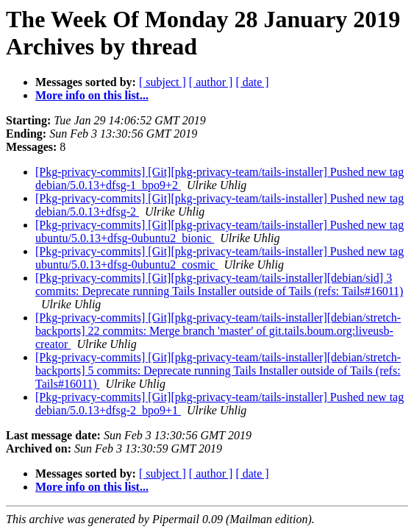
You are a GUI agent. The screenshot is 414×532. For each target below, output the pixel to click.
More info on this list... (92, 95)
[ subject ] (163, 82)
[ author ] (211, 82)
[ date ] (252, 82)
